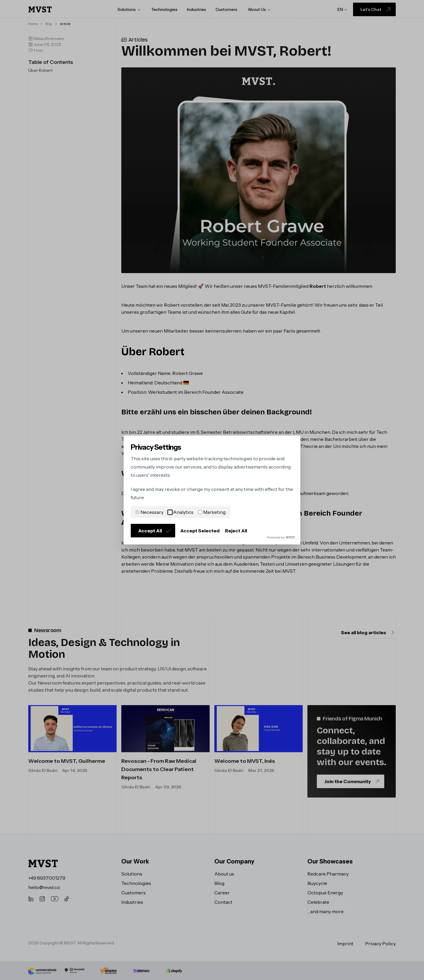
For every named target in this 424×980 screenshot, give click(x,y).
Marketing (212, 512)
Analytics (181, 512)
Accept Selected (200, 531)
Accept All (155, 531)
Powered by (281, 537)
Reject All (236, 531)
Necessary (149, 512)
